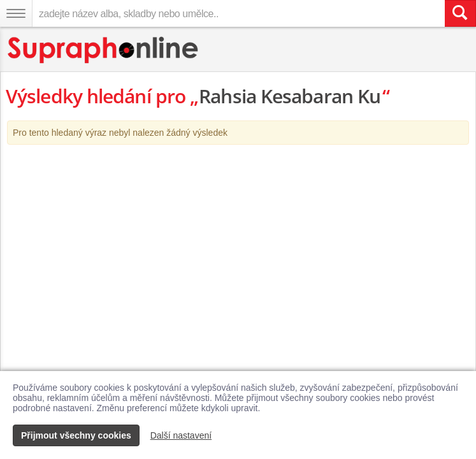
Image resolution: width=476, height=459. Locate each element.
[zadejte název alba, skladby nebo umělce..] (238, 13)
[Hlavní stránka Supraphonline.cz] (104, 50)
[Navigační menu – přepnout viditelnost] (16, 13)
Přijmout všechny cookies (76, 435)
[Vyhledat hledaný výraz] (460, 13)
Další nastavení (181, 435)
